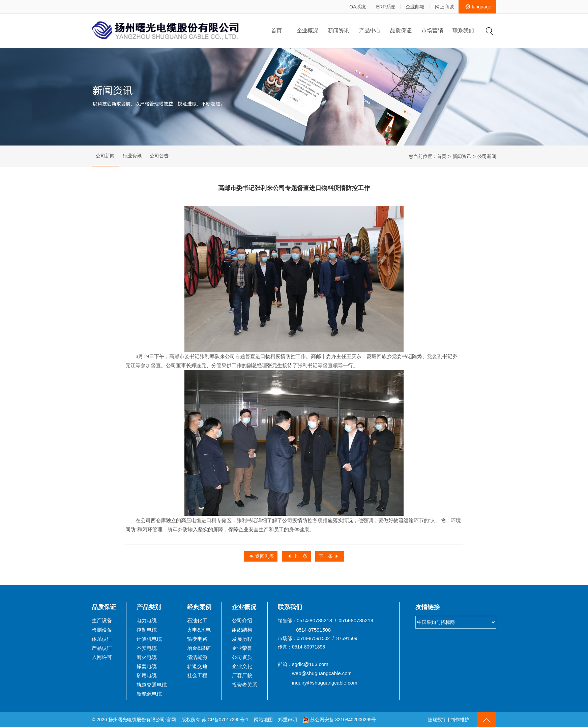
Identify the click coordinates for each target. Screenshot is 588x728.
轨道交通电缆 (152, 685)
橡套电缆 (147, 667)
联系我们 (463, 30)
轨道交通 (197, 667)
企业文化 (242, 667)
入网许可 (102, 658)
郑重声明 (289, 720)
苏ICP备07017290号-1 (225, 720)
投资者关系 (245, 685)
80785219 (362, 621)
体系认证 (102, 640)
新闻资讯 (339, 30)
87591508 (319, 630)
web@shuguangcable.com (322, 674)
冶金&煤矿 (199, 649)
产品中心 (370, 30)
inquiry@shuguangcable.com (325, 683)
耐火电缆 (147, 658)
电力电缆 (147, 621)
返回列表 (261, 557)
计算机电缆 (149, 640)
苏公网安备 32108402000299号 (340, 720)
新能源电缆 (149, 694)
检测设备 (102, 630)
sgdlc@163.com (310, 665)
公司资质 (242, 658)
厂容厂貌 (242, 676)
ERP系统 (385, 7)
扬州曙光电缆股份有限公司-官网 (142, 720)
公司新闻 (105, 156)
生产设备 (102, 621)
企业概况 (307, 30)
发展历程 (242, 640)
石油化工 (197, 621)
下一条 (329, 557)
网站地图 (264, 720)
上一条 (297, 557)
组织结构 (242, 630)
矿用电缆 (147, 676)
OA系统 (357, 7)
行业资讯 (132, 156)
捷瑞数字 (437, 720)
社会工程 (197, 676)
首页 (276, 30)
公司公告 (159, 156)
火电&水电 (199, 630)
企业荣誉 (242, 649)
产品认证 (102, 649)
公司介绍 (242, 621)
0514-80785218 (314, 621)
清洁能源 (197, 658)
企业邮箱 (415, 7)
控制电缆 (147, 630)
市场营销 (432, 30)
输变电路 (197, 640)
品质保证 (401, 30)
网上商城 (444, 7)
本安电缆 (147, 649)
